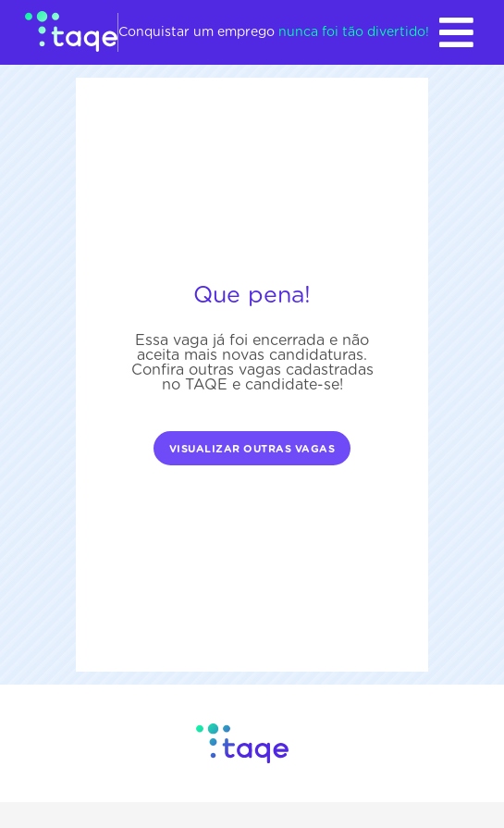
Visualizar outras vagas (252, 449)
